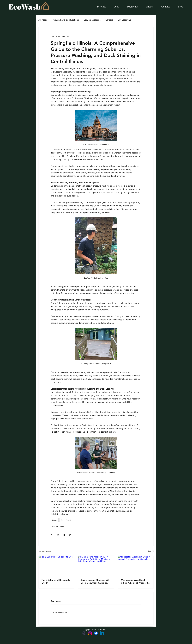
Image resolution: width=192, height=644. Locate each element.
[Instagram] (90, 633)
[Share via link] (70, 535)
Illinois (55, 520)
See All (151, 551)
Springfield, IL (66, 520)
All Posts (43, 20)
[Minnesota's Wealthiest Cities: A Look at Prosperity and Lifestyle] (136, 566)
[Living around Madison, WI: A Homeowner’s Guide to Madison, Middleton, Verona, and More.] (96, 566)
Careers (109, 20)
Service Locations (92, 20)
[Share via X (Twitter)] (58, 535)
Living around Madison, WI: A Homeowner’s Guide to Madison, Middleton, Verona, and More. (95, 581)
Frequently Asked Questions (65, 20)
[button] (117, 7)
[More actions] (140, 36)
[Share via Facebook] (52, 535)
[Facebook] (96, 633)
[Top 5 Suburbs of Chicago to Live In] (56, 566)
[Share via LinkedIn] (64, 535)
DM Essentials (124, 20)
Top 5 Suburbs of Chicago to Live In (56, 581)
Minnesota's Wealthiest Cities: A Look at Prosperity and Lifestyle (135, 581)
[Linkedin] (102, 633)
